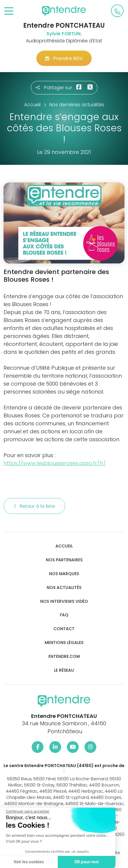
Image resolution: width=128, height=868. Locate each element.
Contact (64, 629)
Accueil (64, 546)
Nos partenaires (64, 560)
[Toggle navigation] (9, 11)
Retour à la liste (34, 506)
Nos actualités (64, 588)
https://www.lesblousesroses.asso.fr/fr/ (55, 463)
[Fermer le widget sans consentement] (26, 811)
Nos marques (64, 574)
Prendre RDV (64, 58)
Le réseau (64, 670)
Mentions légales (64, 643)
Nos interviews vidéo (64, 601)
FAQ (64, 615)
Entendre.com (64, 657)
